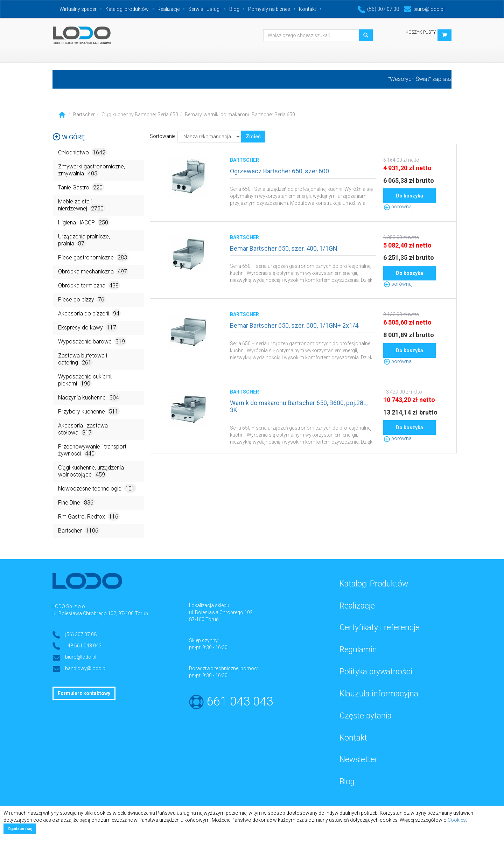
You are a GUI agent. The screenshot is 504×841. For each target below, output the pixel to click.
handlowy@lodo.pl (86, 668)
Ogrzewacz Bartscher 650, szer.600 (279, 171)
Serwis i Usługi (204, 9)
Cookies (457, 820)
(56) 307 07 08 (378, 9)
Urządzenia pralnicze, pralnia (84, 240)
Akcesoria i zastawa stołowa (83, 429)
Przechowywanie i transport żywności (92, 450)
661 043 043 (240, 701)
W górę (69, 137)
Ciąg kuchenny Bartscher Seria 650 (140, 114)
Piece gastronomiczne (93, 257)
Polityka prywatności (376, 672)
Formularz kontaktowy (84, 693)
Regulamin (358, 650)
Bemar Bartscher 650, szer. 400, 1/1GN (284, 248)
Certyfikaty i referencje (380, 628)
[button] (444, 35)
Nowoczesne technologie (97, 488)
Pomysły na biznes (269, 9)
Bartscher (84, 114)
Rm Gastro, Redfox (89, 516)
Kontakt (307, 9)
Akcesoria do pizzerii (89, 313)
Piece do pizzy (82, 299)
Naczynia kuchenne (89, 397)
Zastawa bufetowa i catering (83, 359)
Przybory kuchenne (89, 411)
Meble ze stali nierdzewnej (82, 205)
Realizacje (169, 9)
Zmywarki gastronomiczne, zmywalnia (92, 170)
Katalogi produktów (127, 9)
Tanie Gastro (81, 187)
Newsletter (359, 760)
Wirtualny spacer (78, 9)
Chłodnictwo (82, 152)
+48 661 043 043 (83, 646)
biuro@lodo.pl (424, 9)
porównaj (398, 207)
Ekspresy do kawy (88, 327)
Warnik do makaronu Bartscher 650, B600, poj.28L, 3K (299, 406)
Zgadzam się (20, 829)
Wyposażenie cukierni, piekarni (85, 380)
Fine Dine (76, 502)
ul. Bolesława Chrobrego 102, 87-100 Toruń (100, 613)
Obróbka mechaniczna (93, 271)
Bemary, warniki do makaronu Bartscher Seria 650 (240, 114)
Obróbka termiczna (89, 285)
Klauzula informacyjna (379, 694)
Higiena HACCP (84, 222)
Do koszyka (409, 196)
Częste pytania (366, 716)
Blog (234, 9)
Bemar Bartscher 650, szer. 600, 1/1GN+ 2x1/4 (294, 325)
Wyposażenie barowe (92, 341)
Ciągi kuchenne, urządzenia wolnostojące (91, 471)
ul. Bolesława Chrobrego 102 (221, 612)
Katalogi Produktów (374, 584)
